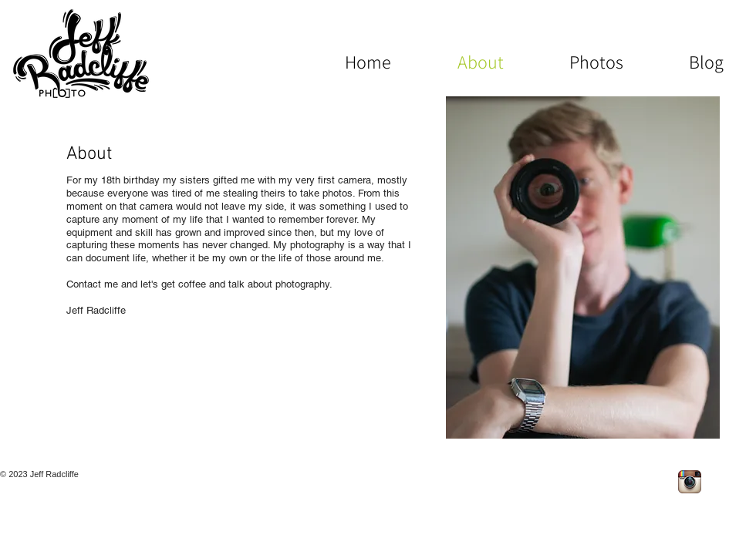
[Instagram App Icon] (690, 482)
